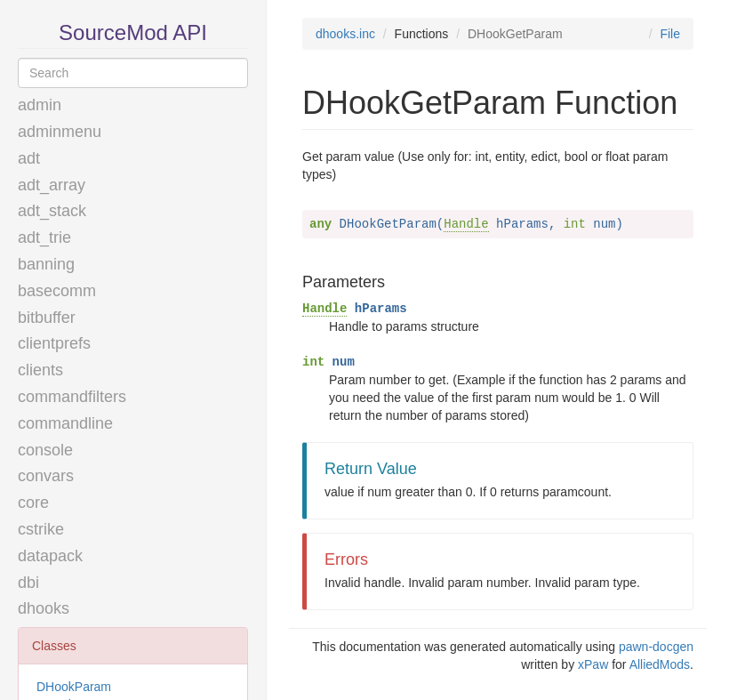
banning (46, 264)
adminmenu (60, 132)
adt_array (52, 185)
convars (46, 476)
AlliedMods (660, 664)
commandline (65, 423)
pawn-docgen (656, 647)
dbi (28, 583)
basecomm (57, 291)
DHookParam (74, 687)
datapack (50, 556)
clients (40, 370)
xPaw (593, 664)
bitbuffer (47, 318)
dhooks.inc (345, 34)
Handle (466, 224)
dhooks (44, 608)
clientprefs (54, 343)
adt (29, 158)
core (33, 503)
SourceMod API (133, 32)
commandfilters (72, 397)
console (45, 450)
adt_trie (44, 237)
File (670, 34)
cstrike (41, 529)
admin (40, 105)
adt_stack (52, 211)
